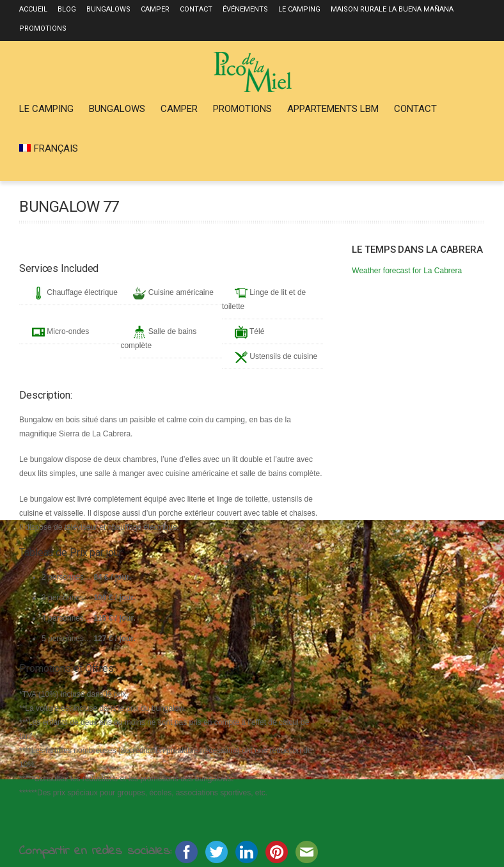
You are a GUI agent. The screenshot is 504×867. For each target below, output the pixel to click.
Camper (155, 9)
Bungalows (108, 9)
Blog (67, 9)
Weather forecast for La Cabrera (407, 271)
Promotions (43, 28)
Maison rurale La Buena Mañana (392, 9)
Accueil (33, 9)
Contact (196, 9)
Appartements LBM (333, 109)
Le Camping (299, 9)
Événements (245, 9)
